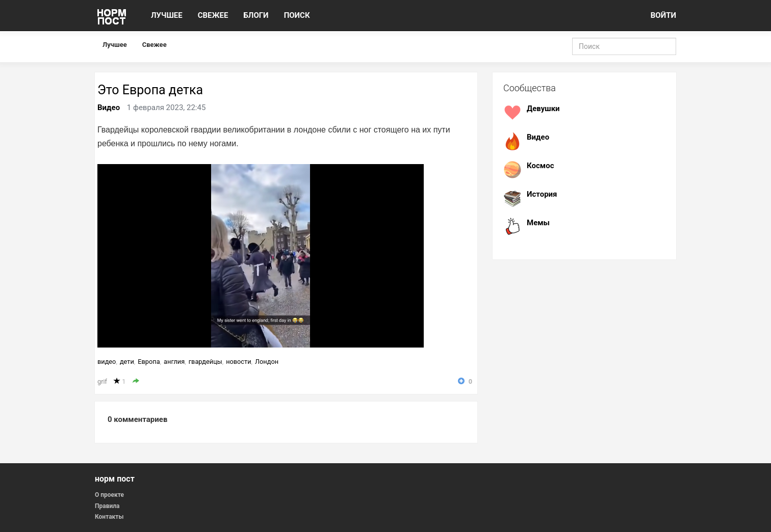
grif (102, 381)
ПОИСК (297, 15)
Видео (109, 108)
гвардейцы (205, 362)
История (542, 194)
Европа (149, 362)
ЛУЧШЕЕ (167, 15)
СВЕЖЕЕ (213, 15)
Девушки (543, 109)
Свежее (155, 45)
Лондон (267, 362)
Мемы (538, 223)
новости (238, 362)
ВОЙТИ (663, 15)
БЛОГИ (256, 15)
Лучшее (115, 45)
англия (174, 362)
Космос (540, 166)
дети (127, 362)
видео (107, 362)
